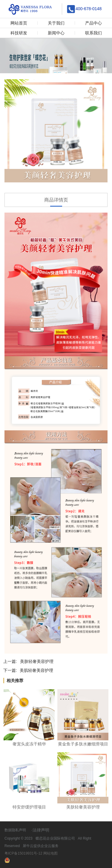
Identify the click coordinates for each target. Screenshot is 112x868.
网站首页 (19, 23)
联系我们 (93, 33)
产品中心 (93, 23)
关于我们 (56, 23)
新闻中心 (56, 33)
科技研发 (19, 33)
